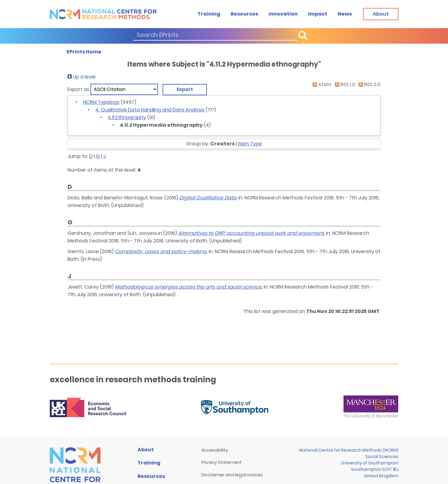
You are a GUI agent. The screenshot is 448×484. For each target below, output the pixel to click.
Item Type (250, 144)
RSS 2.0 (368, 84)
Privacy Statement (222, 462)
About (146, 450)
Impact (318, 14)
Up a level (81, 77)
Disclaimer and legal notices (232, 475)
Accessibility (215, 450)
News (345, 14)
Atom (321, 84)
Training (209, 14)
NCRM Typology (101, 102)
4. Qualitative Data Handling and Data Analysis (150, 110)
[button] (185, 89)
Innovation (283, 14)
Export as (78, 89)
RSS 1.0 (344, 84)
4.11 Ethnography (127, 117)
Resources (244, 14)
